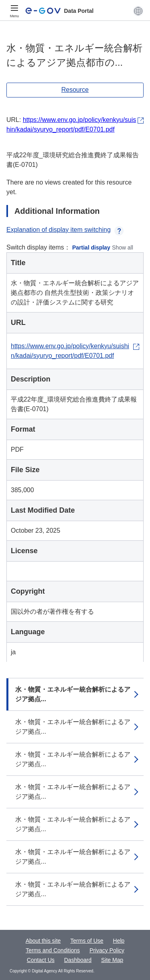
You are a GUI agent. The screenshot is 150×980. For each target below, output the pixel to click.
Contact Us (41, 960)
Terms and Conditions (53, 950)
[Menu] (14, 11)
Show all (123, 248)
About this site (43, 941)
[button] (138, 11)
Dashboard (78, 960)
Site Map (112, 960)
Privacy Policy (107, 950)
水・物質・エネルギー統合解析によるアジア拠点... (73, 694)
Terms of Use (87, 941)
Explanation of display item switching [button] (65, 230)
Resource (75, 90)
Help (119, 941)
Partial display (91, 248)
